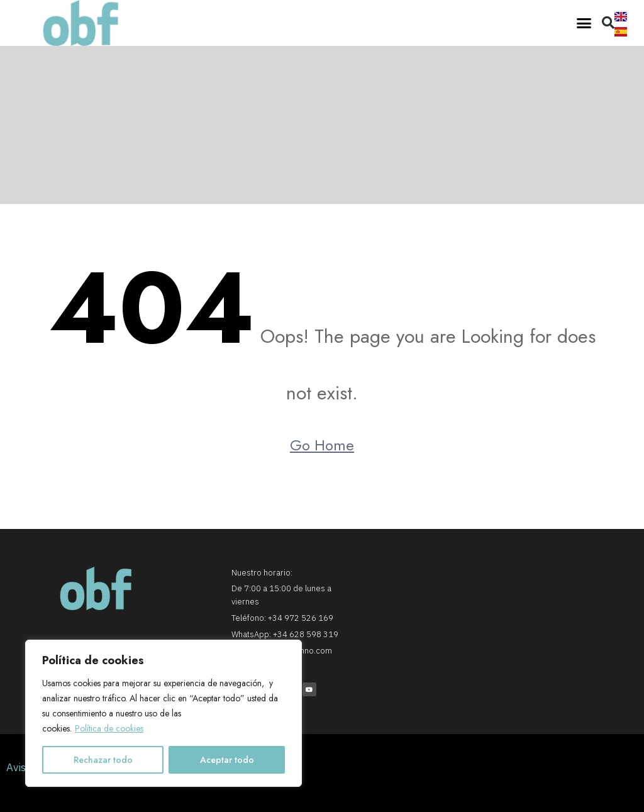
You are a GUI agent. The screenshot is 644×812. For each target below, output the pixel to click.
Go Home (322, 445)
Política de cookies (109, 728)
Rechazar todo (103, 760)
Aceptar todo (227, 760)
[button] (584, 23)
